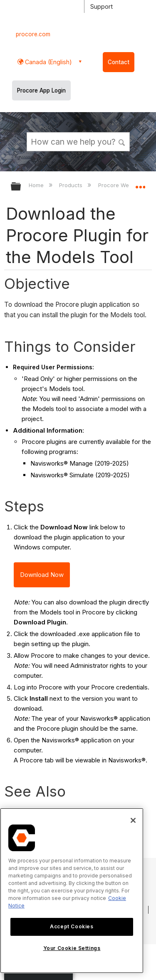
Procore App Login (41, 90)
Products (72, 185)
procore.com (33, 34)
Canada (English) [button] (48, 62)
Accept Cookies (72, 926)
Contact (119, 62)
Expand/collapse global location (140, 184)
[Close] (133, 820)
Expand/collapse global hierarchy (21, 187)
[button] (122, 141)
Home (37, 185)
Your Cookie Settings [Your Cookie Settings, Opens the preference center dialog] (72, 948)
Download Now (42, 575)
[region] (72, 891)
